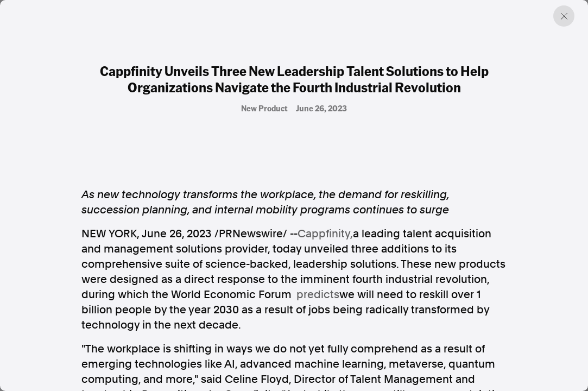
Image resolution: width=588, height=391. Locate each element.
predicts (318, 294)
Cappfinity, (325, 234)
